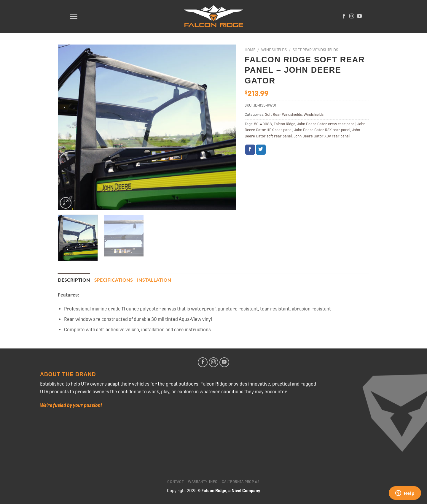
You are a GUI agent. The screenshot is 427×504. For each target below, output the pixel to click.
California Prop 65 (241, 482)
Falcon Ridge (285, 124)
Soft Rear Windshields (315, 50)
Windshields (274, 50)
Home (250, 50)
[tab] (74, 280)
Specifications (114, 280)
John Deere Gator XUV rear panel (322, 136)
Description (74, 280)
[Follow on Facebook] (344, 16)
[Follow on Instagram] (352, 16)
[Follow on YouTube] (359, 16)
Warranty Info (203, 482)
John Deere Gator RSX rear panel (322, 130)
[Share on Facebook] (250, 150)
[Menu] (74, 16)
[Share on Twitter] (261, 150)
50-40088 (263, 124)
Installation (154, 280)
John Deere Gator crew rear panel (326, 124)
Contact (176, 482)
